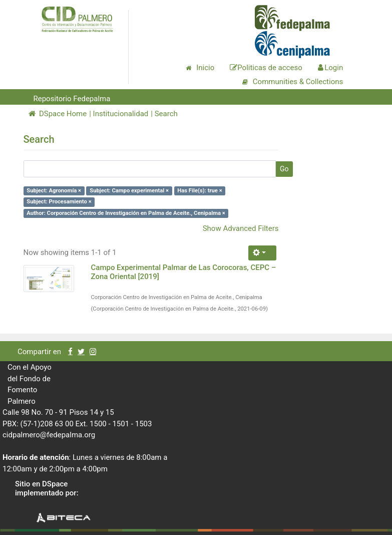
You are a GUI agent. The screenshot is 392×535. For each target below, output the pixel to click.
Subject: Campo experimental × (129, 191)
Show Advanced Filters (241, 228)
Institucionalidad (121, 114)
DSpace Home (58, 114)
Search (166, 114)
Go (284, 169)
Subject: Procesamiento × (59, 202)
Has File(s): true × (200, 191)
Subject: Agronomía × (54, 191)
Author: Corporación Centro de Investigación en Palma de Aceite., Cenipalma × (126, 213)
